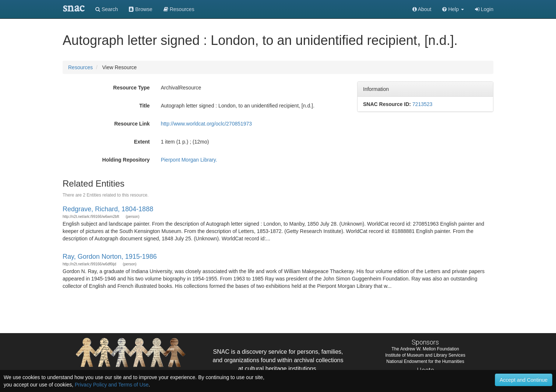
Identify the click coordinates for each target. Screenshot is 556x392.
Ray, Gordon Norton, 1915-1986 (110, 257)
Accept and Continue (524, 380)
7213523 (423, 104)
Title (145, 106)
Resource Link (132, 124)
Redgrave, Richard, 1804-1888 (108, 209)
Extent (142, 142)
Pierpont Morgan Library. (189, 160)
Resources (80, 67)
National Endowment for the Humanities (425, 361)
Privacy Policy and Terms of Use (112, 385)
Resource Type (131, 88)
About (422, 9)
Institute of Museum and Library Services (425, 355)
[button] (453, 9)
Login (484, 9)
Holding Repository (126, 160)
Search (107, 9)
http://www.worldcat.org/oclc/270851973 (206, 124)
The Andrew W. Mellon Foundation (425, 349)
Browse (141, 9)
